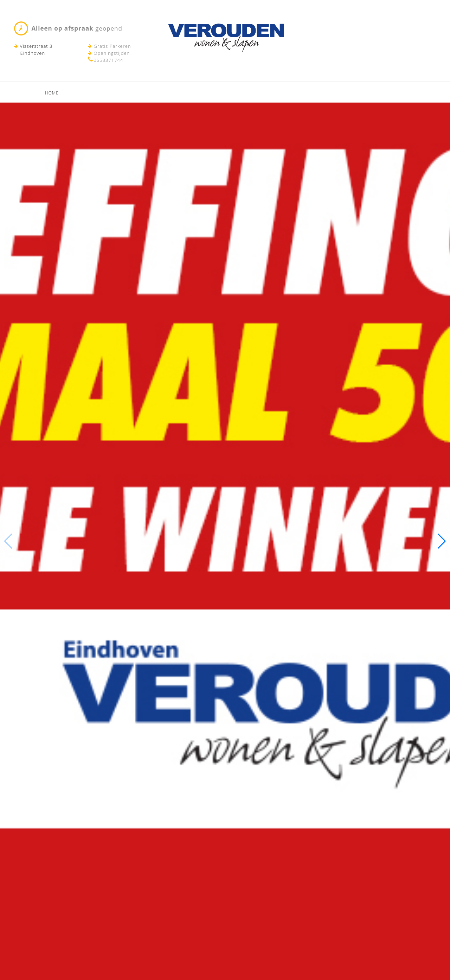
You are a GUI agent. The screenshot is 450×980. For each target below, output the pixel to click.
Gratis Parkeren (109, 46)
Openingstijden (109, 53)
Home (52, 93)
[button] (442, 541)
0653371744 (108, 60)
